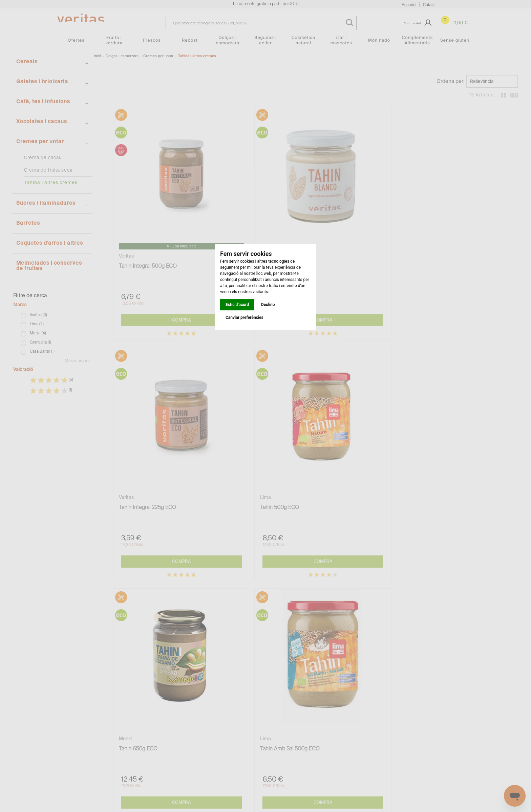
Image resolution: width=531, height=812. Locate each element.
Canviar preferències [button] (245, 317)
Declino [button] (268, 305)
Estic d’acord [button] (237, 305)
